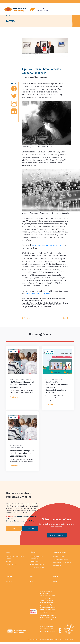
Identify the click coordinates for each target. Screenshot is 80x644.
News (31, 583)
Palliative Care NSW (12, 566)
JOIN (14, 531)
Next (64, 319)
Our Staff (9, 563)
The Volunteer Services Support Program (15, 559)
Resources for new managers (62, 565)
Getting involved (34, 563)
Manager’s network (59, 559)
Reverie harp (57, 568)
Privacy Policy (69, 642)
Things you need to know (37, 566)
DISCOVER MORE (30, 531)
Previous (27, 319)
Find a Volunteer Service (37, 569)
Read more (14, 399)
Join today (10, 519)
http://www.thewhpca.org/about (40, 295)
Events (55, 583)
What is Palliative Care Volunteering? (36, 559)
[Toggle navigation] (74, 9)
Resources (9, 583)
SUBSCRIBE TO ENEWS (57, 537)
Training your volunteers (61, 562)
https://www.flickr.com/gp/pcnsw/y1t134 (49, 246)
